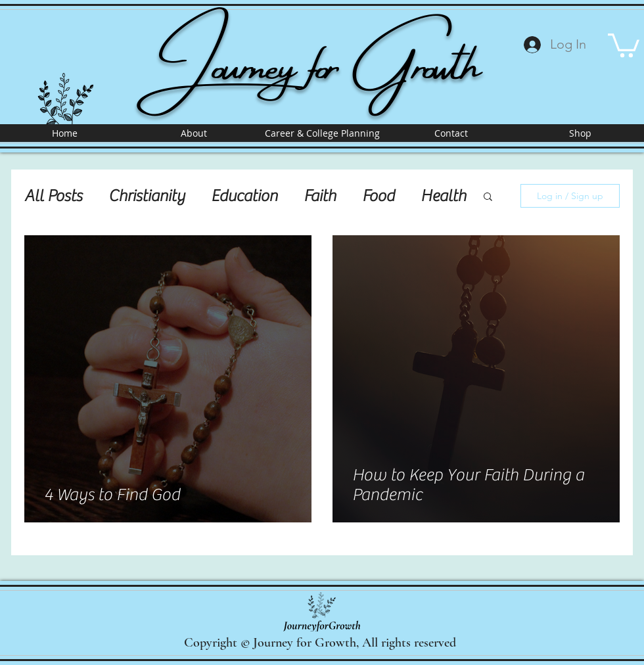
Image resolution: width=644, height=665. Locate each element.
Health (443, 196)
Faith (320, 196)
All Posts (53, 196)
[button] (624, 44)
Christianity (147, 196)
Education (244, 196)
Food (378, 196)
